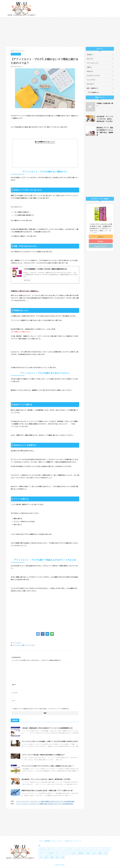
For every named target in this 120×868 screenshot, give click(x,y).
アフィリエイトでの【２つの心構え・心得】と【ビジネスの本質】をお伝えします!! (50, 741)
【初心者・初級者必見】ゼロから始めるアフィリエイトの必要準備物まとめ (47, 728)
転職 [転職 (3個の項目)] (52, 832)
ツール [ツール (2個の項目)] (91, 824)
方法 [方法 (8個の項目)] (41, 832)
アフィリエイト (17, 643)
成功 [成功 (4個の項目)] (106, 828)
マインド (27, 645)
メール (15, 693)
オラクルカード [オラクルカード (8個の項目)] (70, 824)
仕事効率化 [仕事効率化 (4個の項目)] (81, 828)
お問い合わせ (69, 815)
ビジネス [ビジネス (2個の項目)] (107, 824)
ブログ (32, 645)
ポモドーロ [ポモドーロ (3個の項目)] (59, 828)
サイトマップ (77, 815)
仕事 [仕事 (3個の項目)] (74, 828)
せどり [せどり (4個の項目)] (49, 824)
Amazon (100, 237)
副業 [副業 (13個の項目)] (88, 828)
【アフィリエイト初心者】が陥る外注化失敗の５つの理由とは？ (43, 755)
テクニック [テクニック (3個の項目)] (98, 824)
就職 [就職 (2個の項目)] (100, 828)
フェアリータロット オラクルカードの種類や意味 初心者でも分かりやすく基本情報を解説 (44, 804)
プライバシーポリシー (58, 815)
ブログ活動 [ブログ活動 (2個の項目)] (49, 828)
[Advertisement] (60, 32)
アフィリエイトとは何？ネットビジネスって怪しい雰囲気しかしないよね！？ (48, 766)
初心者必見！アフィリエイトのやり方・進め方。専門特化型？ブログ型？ (46, 779)
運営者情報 (47, 815)
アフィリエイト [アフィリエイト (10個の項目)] (59, 824)
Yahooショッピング (100, 246)
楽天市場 (100, 242)
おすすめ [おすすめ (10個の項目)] (42, 824)
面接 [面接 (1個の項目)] (63, 832)
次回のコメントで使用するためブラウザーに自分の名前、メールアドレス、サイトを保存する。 (42, 709)
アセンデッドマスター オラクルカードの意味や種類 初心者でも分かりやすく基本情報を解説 (45, 801)
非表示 (52, 142)
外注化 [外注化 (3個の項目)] (94, 828)
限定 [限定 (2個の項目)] (57, 832)
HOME (41, 815)
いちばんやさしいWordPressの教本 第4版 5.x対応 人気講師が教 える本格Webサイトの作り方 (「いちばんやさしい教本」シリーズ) (101, 227)
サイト (14, 701)
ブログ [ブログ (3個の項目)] (42, 828)
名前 (14, 685)
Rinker (96, 232)
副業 (23, 645)
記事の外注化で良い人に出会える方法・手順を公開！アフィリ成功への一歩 (47, 791)
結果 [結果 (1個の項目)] (46, 832)
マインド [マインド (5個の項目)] (67, 828)
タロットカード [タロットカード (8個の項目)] (82, 824)
